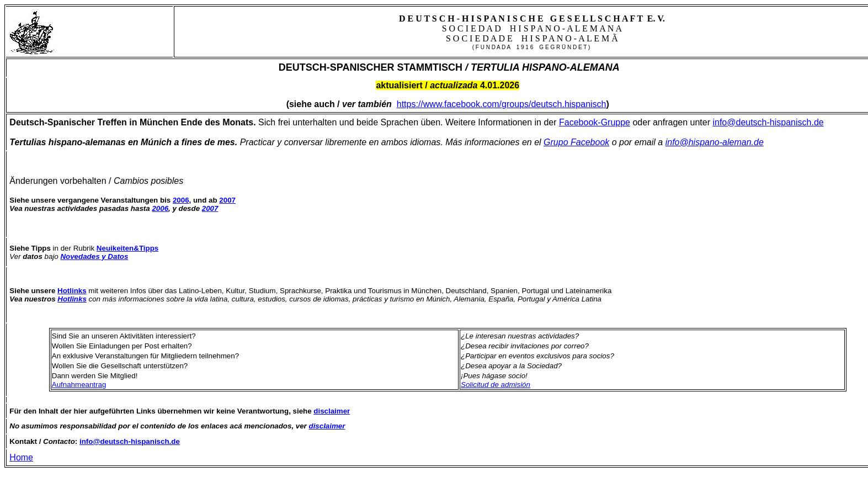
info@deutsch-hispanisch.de (768, 122)
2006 (160, 208)
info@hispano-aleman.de (715, 142)
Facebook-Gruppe (595, 122)
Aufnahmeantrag (79, 385)
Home (21, 457)
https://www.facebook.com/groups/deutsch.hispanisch (502, 104)
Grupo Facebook (576, 142)
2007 (210, 208)
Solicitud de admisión (496, 385)
